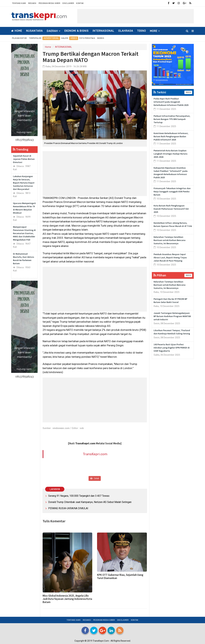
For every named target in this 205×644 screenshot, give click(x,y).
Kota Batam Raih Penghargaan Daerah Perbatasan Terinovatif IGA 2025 (171, 209)
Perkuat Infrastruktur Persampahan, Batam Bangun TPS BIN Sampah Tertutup (172, 119)
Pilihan (160, 275)
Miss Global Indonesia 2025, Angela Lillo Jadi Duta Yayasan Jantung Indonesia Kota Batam (67, 599)
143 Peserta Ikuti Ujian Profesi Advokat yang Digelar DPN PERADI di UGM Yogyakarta (172, 348)
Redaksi (32, 3)
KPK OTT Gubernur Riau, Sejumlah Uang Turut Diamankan (120, 576)
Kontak (80, 3)
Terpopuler (35, 38)
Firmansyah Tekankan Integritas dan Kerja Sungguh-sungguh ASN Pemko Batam (172, 192)
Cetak (95, 478)
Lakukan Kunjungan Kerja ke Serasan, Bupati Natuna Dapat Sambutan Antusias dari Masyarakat (24, 183)
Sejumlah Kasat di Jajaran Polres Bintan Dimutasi (24, 159)
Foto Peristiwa (87, 38)
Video (74, 38)
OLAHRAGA (126, 31)
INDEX (188, 92)
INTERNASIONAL (103, 31)
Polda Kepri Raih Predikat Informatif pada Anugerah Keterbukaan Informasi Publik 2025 (171, 102)
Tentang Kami (19, 3)
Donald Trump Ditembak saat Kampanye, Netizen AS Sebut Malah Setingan (90, 502)
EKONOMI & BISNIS (76, 31)
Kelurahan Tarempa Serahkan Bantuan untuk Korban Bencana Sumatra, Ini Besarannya (170, 240)
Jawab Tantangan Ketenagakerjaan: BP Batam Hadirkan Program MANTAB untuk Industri (172, 316)
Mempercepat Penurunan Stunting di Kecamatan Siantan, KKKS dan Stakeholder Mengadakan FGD (24, 233)
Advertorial (51, 38)
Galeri (65, 38)
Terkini (160, 92)
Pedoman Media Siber (49, 3)
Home (17, 31)
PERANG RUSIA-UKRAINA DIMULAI (68, 508)
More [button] (154, 31)
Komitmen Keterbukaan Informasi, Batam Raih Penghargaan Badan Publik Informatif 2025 (171, 136)
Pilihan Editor (19, 38)
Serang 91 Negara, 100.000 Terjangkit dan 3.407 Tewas (79, 496)
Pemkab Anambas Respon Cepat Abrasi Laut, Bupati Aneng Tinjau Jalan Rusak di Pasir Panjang (170, 257)
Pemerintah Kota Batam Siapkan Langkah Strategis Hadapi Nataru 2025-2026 (170, 154)
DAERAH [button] (52, 31)
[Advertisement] (135, 16)
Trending (21, 149)
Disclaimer (68, 3)
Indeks (101, 38)
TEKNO (141, 31)
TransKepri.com (95, 454)
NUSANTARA (34, 31)
